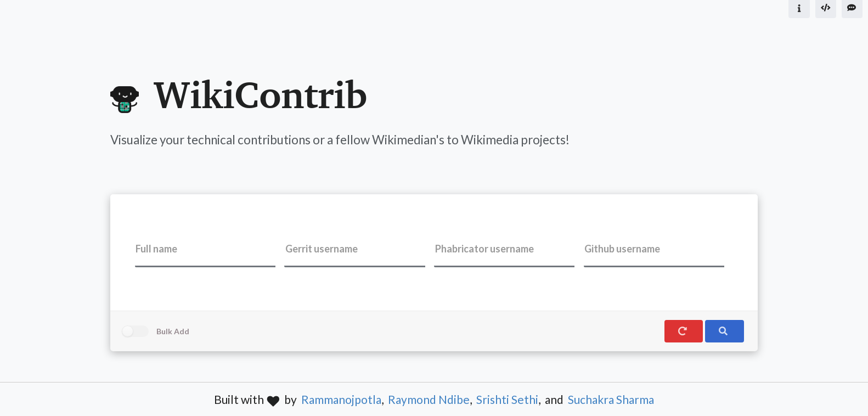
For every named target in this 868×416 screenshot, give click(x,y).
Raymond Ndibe (429, 399)
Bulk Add (173, 331)
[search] (724, 331)
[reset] (684, 331)
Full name (156, 249)
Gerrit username (322, 249)
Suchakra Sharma (611, 399)
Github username (622, 249)
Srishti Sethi (507, 399)
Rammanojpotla (341, 399)
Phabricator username (484, 249)
